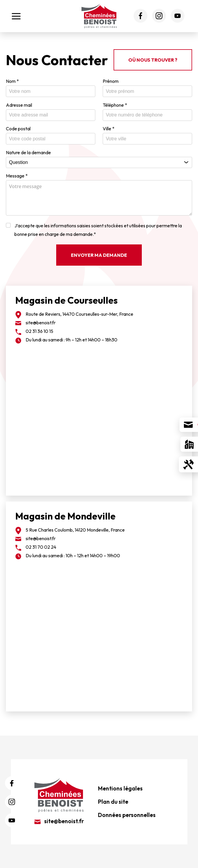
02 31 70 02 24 (41, 547)
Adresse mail (19, 105)
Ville (109, 129)
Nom (12, 81)
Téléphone (115, 105)
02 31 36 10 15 (39, 331)
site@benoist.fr (41, 323)
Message (17, 176)
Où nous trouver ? (153, 60)
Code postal (18, 129)
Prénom (111, 81)
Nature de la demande (28, 152)
